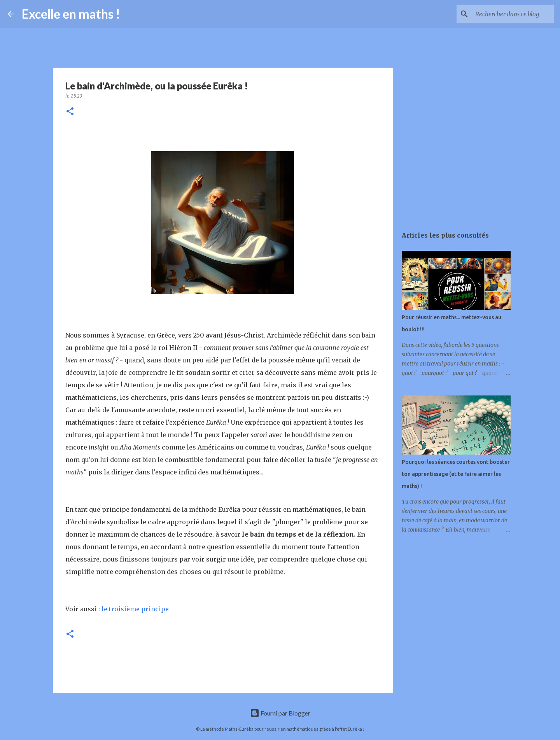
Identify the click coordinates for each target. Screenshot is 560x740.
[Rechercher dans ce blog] (513, 14)
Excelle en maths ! (71, 14)
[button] (70, 112)
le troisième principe (134, 609)
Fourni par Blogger (280, 713)
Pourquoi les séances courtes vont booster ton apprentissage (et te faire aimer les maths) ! (456, 474)
